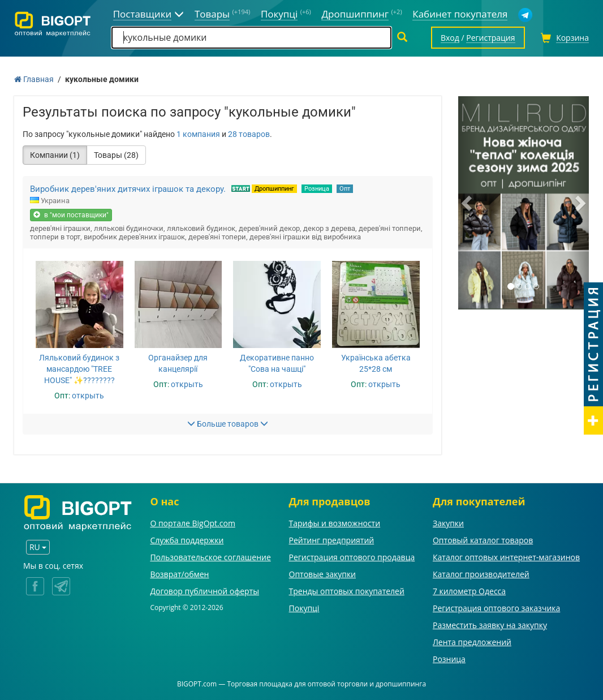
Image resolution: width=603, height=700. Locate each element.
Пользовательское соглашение (210, 557)
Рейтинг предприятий (332, 540)
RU (38, 547)
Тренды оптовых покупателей (347, 591)
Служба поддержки (187, 540)
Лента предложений (472, 642)
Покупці (304, 608)
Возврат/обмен (179, 574)
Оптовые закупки (322, 574)
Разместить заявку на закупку (490, 625)
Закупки (448, 523)
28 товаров (249, 134)
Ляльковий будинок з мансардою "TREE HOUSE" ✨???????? (79, 369)
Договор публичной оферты (204, 591)
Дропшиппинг (274, 189)
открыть (88, 396)
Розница (317, 189)
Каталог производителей (481, 574)
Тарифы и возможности (335, 523)
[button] (468, 203)
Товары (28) (116, 155)
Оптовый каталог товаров (483, 540)
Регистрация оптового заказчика (496, 608)
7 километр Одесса (469, 591)
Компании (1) (55, 155)
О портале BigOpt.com (192, 523)
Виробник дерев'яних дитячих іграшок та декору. (128, 189)
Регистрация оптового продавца (352, 557)
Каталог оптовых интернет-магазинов (506, 557)
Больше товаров (228, 424)
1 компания (198, 134)
